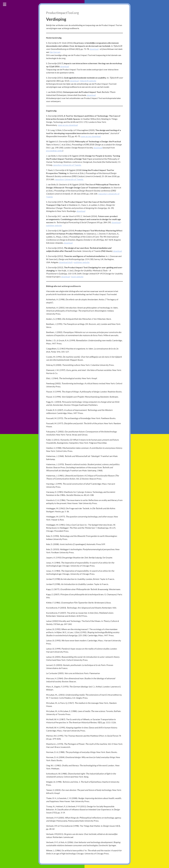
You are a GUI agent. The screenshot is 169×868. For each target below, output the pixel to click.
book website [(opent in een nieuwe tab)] (77, 277)
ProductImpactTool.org (62, 13)
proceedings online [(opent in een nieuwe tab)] (54, 151)
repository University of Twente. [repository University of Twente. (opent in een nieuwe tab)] (67, 165)
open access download (68, 125)
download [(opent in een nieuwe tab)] (74, 81)
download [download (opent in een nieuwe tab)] (91, 95)
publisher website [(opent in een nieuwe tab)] (54, 225)
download (94, 49)
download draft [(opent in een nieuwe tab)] (66, 262)
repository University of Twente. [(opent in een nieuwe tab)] (69, 179)
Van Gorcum (55, 52)
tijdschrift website (88, 81)
